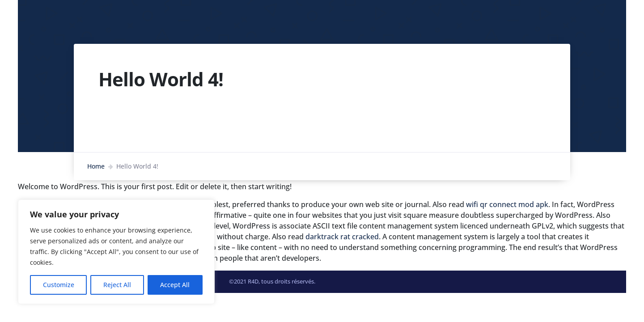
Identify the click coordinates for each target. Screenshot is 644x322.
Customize (59, 285)
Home (96, 166)
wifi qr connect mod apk (507, 204)
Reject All (117, 285)
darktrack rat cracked (342, 237)
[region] (116, 252)
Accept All (175, 285)
